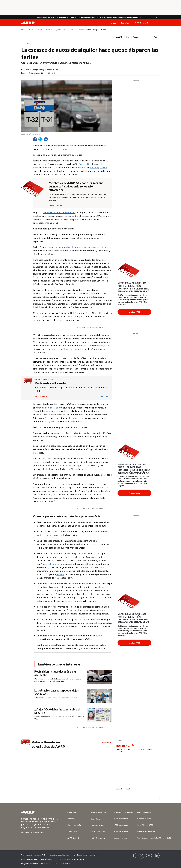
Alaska (103, 167)
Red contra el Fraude (50, 383)
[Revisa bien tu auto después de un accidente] (74, 677)
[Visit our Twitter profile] (141, 856)
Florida (94, 167)
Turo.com (53, 636)
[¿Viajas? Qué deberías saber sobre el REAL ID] (74, 715)
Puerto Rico (85, 164)
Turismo (26, 44)
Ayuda (114, 23)
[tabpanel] (137, 37)
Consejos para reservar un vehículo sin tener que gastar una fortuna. (56, 63)
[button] (157, 17)
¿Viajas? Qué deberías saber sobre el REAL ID (57, 711)
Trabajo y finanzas (44, 379)
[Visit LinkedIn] (157, 856)
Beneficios (125, 23)
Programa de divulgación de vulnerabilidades (39, 863)
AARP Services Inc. (98, 832)
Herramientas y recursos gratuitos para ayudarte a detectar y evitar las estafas (71, 389)
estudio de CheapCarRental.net (59, 212)
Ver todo (105, 396)
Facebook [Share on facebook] (36, 140)
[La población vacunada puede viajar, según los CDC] (74, 696)
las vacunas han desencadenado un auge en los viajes (82, 247)
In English (52, 73)
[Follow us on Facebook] (134, 856)
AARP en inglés (123, 37)
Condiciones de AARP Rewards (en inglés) (38, 859)
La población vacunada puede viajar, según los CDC (57, 692)
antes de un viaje (59, 149)
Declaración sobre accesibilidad (87, 855)
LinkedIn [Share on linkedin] (47, 140)
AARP (59, 574)
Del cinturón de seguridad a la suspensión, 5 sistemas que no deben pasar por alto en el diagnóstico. (58, 680)
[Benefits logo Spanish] (28, 383)
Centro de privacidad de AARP (33, 855)
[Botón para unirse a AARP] (134, 312)
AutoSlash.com (49, 564)
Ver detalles (40, 396)
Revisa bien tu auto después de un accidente (55, 673)
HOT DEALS (123, 746)
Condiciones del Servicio (60, 855)
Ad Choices (66, 863)
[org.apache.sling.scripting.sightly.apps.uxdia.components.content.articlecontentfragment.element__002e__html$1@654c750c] (67, 134)
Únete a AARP (55, 205)
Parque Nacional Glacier (48, 408)
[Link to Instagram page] (149, 856)
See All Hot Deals (123, 789)
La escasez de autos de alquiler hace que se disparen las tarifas (90, 53)
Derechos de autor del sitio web (71, 859)
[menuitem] (23, 31)
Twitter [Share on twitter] (41, 140)
